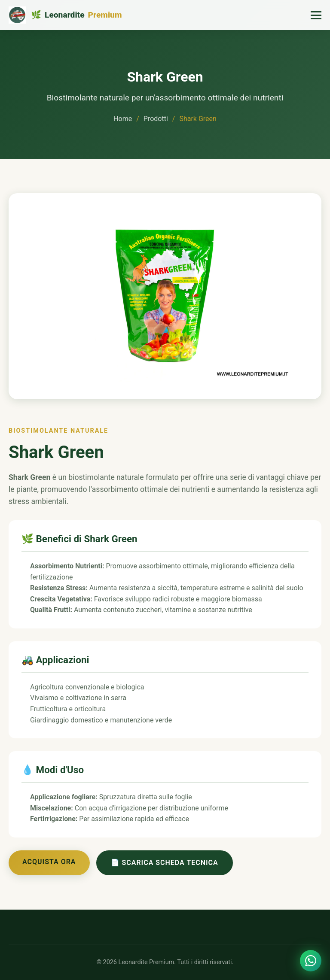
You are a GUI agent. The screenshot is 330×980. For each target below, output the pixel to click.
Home (123, 119)
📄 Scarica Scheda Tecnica (165, 863)
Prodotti (156, 119)
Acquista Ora (49, 862)
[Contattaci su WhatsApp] (311, 961)
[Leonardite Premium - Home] (65, 15)
